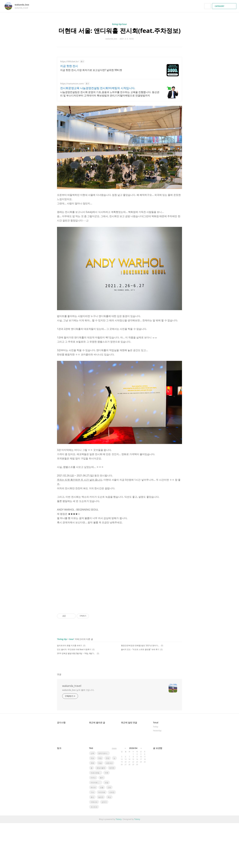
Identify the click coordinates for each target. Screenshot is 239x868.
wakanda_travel (72, 731)
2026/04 (133, 793)
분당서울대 (101, 813)
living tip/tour (119, 24)
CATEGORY (225, 6)
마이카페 (102, 837)
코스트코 (94, 852)
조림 (107, 827)
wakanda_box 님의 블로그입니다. (78, 735)
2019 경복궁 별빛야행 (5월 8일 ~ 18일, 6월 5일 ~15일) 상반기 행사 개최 (76, 698)
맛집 (100, 803)
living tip (62, 684)
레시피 (93, 832)
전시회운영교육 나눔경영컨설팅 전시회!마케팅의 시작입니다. (98, 88)
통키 (102, 823)
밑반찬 (101, 842)
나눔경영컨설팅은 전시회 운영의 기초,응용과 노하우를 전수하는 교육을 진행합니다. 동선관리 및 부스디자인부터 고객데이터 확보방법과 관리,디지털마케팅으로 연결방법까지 (110, 94)
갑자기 (104, 847)
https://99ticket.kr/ (70, 61)
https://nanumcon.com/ (72, 84)
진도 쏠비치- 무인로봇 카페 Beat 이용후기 (74, 694)
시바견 (112, 837)
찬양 (108, 803)
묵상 (109, 842)
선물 (102, 832)
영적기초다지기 (104, 798)
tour (71, 684)
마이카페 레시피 (96, 827)
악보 (92, 803)
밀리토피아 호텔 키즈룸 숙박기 (70, 690)
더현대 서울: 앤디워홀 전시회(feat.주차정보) (119, 31)
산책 (92, 798)
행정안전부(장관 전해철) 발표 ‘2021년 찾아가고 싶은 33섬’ (140, 690)
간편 (109, 832)
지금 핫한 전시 (69, 66)
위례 (92, 808)
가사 (92, 837)
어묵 (107, 818)
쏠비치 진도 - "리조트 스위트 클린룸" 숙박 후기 (140, 694)
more (114, 793)
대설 (100, 808)
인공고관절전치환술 (96, 818)
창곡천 (112, 813)
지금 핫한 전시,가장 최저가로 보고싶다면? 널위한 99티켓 (91, 70)
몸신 (92, 842)
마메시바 (94, 847)
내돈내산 (109, 808)
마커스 (93, 823)
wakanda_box (23, 5)
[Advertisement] (120, 125)
